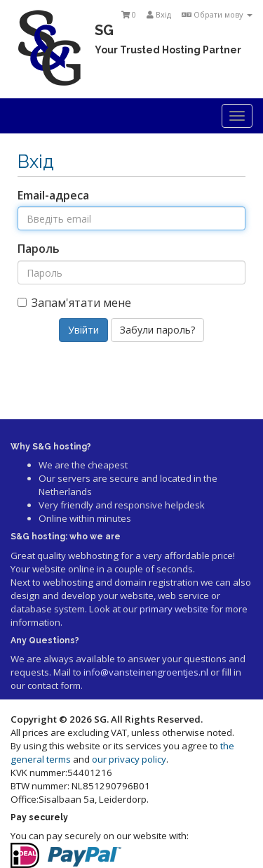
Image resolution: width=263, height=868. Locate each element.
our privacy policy (129, 759)
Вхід (159, 14)
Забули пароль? (157, 330)
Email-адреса (53, 195)
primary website (174, 609)
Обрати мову (217, 14)
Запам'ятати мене (74, 303)
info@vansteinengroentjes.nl (146, 672)
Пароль (39, 249)
